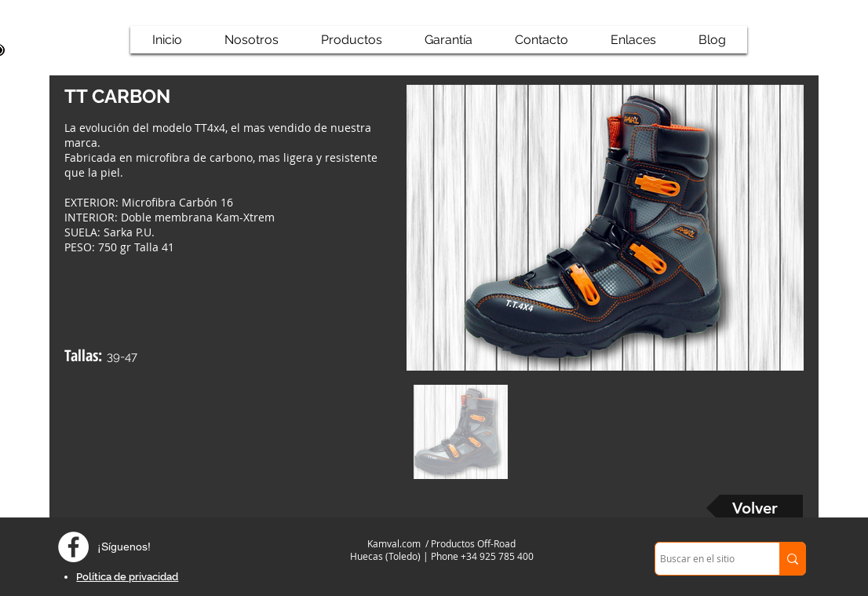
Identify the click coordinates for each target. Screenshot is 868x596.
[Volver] (755, 508)
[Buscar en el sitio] (703, 559)
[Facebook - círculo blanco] (73, 547)
